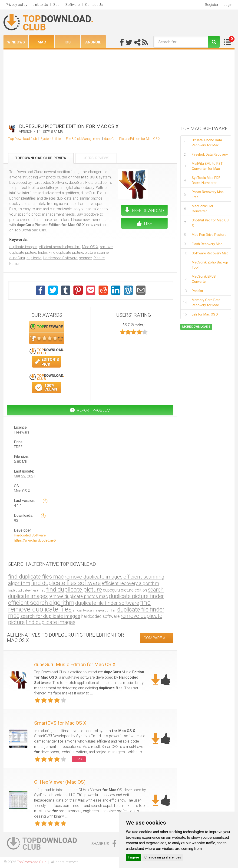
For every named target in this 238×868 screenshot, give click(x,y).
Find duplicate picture (66, 252)
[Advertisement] (119, 84)
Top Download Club (23, 139)
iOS (68, 42)
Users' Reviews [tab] (96, 158)
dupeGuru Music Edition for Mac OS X (75, 664)
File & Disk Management (83, 139)
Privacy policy (17, 5)
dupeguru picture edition (125, 590)
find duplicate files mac (36, 577)
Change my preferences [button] (163, 857)
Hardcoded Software (60, 258)
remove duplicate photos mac (78, 597)
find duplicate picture (74, 589)
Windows (16, 42)
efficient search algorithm (60, 247)
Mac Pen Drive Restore (209, 235)
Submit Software (66, 5)
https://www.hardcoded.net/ (35, 540)
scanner (85, 258)
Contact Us (94, 5)
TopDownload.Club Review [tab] (41, 158)
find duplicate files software (66, 583)
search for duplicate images (50, 616)
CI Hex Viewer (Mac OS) (60, 782)
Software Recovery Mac (210, 253)
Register (212, 5)
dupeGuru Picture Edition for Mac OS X (132, 139)
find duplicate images (50, 622)
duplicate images (23, 247)
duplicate (34, 258)
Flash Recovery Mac (207, 244)
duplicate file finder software (107, 603)
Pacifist (197, 291)
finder (42, 252)
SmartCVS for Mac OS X (60, 723)
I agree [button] (134, 857)
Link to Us (40, 5)
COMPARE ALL (157, 638)
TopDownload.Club (32, 862)
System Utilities (51, 139)
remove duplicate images (94, 577)
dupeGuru (17, 258)
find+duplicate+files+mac (27, 590)
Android (93, 42)
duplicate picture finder (136, 596)
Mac (42, 42)
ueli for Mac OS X (205, 314)
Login (228, 5)
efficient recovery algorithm (130, 583)
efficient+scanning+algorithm (94, 610)
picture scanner (97, 252)
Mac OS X (90, 247)
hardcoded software (100, 616)
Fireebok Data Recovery (210, 155)
